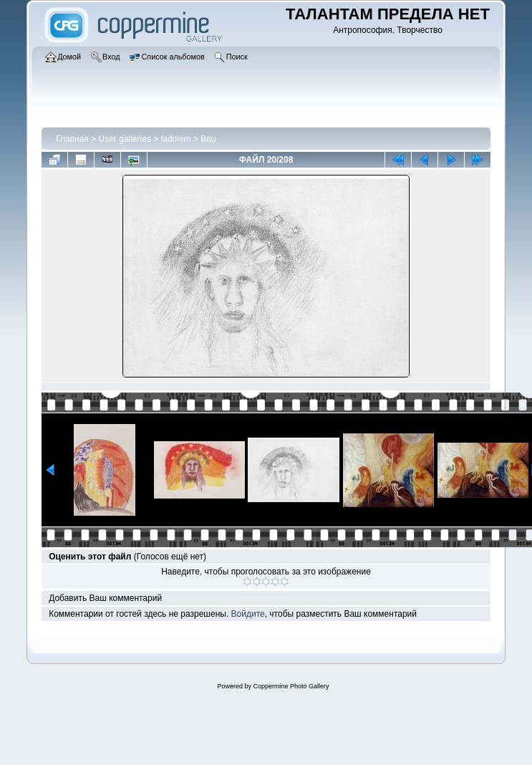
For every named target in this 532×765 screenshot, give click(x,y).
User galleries (125, 139)
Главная (72, 139)
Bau (208, 139)
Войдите (248, 614)
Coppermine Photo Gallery (291, 686)
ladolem (176, 139)
